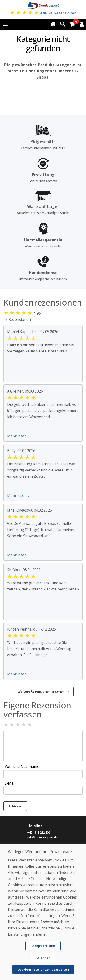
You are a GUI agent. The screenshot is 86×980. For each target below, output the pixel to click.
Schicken (15, 806)
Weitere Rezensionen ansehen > (43, 691)
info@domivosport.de (43, 837)
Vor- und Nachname (22, 766)
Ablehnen (43, 958)
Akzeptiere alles (43, 946)
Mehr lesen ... (18, 436)
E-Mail (10, 783)
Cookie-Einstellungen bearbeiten (43, 969)
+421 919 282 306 (39, 832)
